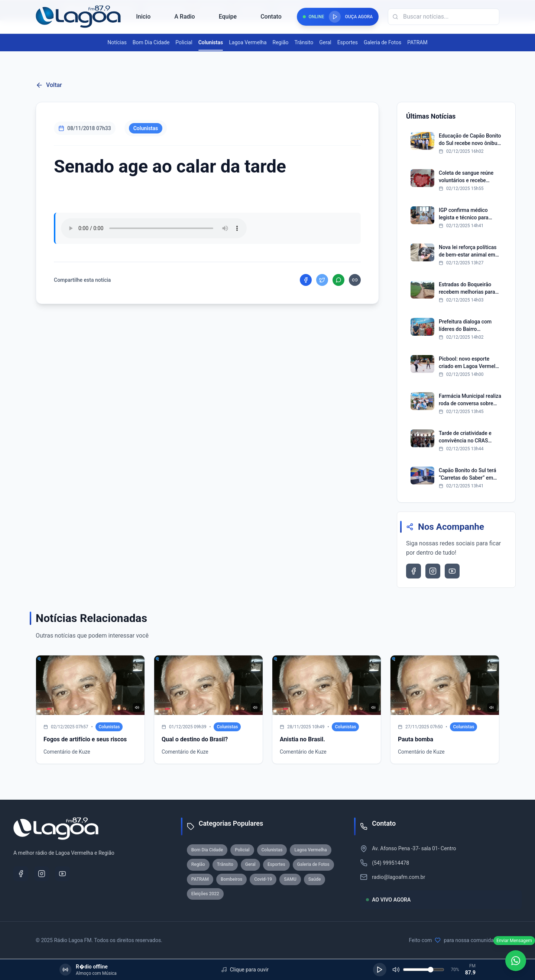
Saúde (315, 879)
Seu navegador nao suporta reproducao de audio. (154, 228)
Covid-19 (263, 879)
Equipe (228, 17)
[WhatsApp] (516, 961)
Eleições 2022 (205, 894)
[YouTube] (62, 874)
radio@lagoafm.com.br (398, 877)
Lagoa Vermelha (248, 42)
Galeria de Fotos (382, 42)
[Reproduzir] (380, 970)
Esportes (348, 42)
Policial (184, 42)
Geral (325, 42)
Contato (271, 17)
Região (281, 42)
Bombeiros (231, 879)
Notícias (117, 42)
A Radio (184, 17)
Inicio (143, 17)
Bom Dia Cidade (151, 42)
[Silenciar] (396, 970)
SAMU (290, 879)
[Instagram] (42, 874)
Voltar (49, 85)
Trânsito (304, 42)
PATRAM (417, 42)
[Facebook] (21, 874)
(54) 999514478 (390, 863)
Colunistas (211, 43)
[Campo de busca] (444, 17)
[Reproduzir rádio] (335, 17)
